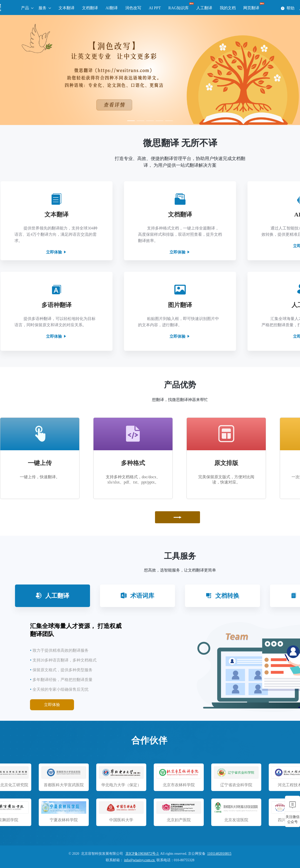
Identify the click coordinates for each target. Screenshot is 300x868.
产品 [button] (25, 8)
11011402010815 (219, 854)
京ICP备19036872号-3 (142, 854)
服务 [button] (42, 8)
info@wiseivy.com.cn (140, 860)
